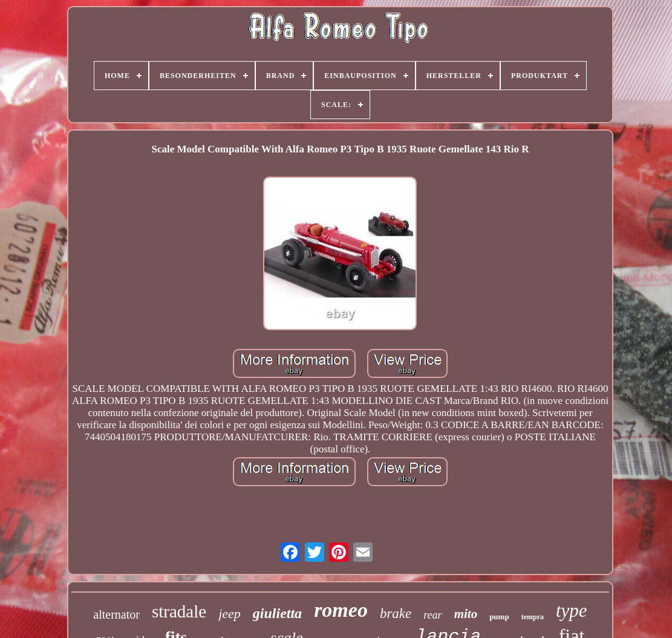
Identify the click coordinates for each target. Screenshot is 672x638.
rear (432, 615)
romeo (341, 610)
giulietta (277, 613)
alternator (116, 614)
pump (499, 617)
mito (466, 614)
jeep (230, 614)
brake (396, 614)
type (572, 610)
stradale (179, 611)
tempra (533, 617)
